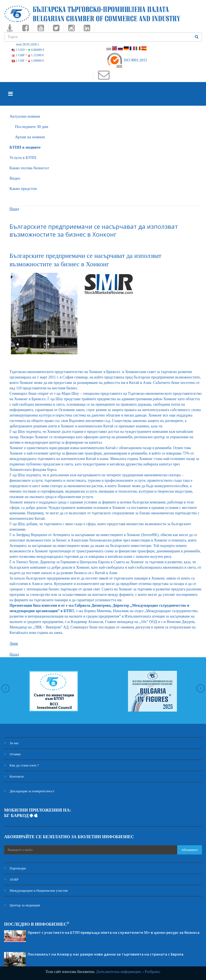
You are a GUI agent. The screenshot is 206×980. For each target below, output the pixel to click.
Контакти (14, 776)
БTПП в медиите (25, 147)
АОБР (11, 879)
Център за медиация (22, 905)
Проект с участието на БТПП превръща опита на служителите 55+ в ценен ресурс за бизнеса (114, 932)
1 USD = (28, 50)
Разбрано (152, 972)
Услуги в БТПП (23, 158)
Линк (14, 644)
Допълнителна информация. (119, 972)
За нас (11, 743)
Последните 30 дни (32, 127)
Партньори (15, 868)
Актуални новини (25, 116)
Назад (14, 209)
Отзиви (12, 754)
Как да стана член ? (21, 765)
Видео (15, 178)
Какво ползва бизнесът (29, 168)
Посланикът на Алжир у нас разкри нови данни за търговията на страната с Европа (106, 954)
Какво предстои (23, 189)
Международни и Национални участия (36, 890)
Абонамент (190, 850)
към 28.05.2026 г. (28, 44)
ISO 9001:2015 (127, 60)
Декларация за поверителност (29, 791)
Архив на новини (30, 137)
